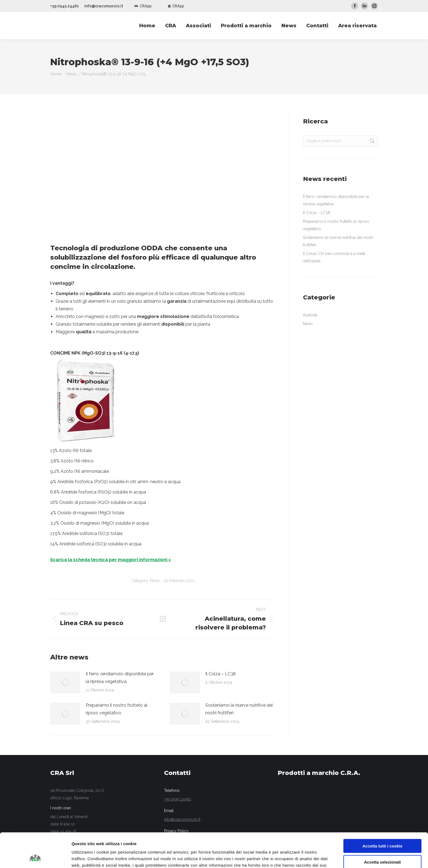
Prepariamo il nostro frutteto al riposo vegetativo (117, 709)
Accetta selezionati (382, 830)
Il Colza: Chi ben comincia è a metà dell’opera (334, 257)
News (155, 581)
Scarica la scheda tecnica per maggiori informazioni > (111, 560)
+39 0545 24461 (65, 6)
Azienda (310, 315)
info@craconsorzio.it (104, 6)
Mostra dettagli (287, 857)
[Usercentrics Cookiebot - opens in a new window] (35, 857)
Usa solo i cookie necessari (382, 845)
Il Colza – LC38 (221, 674)
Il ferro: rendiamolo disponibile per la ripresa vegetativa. (120, 678)
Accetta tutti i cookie (383, 814)
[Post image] (65, 682)
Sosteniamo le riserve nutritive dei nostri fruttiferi (239, 709)
